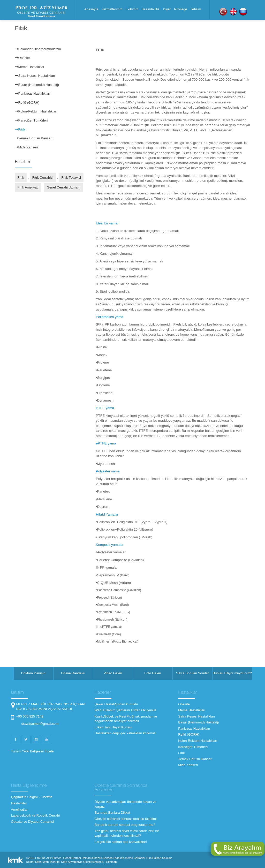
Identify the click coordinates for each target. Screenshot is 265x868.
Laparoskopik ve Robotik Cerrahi (36, 815)
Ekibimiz (132, 9)
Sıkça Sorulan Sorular (192, 673)
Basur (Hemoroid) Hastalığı (37, 85)
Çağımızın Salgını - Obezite (32, 797)
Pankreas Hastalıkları (33, 93)
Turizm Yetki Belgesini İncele (32, 751)
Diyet (167, 9)
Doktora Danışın (33, 673)
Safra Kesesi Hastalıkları (35, 76)
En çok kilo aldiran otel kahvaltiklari (121, 842)
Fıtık (20, 129)
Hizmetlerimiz (112, 9)
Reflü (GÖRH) (27, 103)
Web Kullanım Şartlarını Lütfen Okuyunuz (126, 710)
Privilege (181, 9)
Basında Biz (150, 9)
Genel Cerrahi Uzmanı (63, 187)
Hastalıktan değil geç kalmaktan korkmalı (125, 733)
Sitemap (111, 862)
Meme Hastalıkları (30, 67)
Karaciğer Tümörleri (31, 120)
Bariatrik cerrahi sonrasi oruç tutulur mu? (125, 825)
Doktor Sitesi (34, 862)
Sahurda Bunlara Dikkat (112, 813)
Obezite (22, 58)
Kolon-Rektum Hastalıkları (36, 111)
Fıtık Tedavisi (71, 178)
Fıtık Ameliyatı (28, 187)
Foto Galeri (153, 673)
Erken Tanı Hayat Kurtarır (113, 727)
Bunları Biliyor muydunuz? (232, 673)
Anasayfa (91, 9)
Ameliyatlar (19, 809)
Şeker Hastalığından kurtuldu (116, 704)
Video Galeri (113, 673)
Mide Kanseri (26, 147)
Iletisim (196, 9)
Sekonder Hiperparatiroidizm (38, 49)
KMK (64, 862)
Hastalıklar (19, 803)
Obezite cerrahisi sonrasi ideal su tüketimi (126, 819)
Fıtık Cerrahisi (43, 178)
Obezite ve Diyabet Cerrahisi (32, 822)
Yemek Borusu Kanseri (34, 138)
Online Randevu (73, 673)
